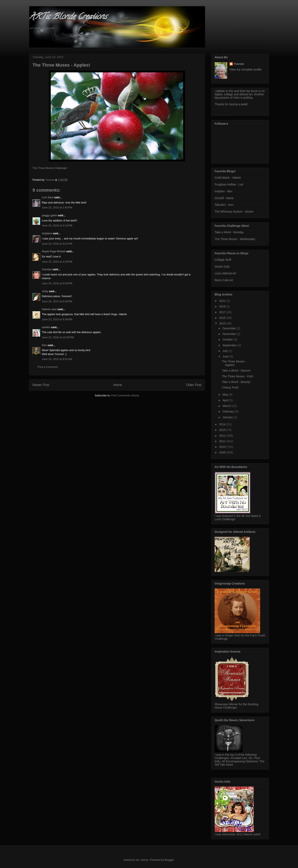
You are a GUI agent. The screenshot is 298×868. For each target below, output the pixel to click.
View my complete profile (246, 69)
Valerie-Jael (49, 309)
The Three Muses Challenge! (50, 168)
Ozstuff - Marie (224, 198)
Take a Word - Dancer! (236, 371)
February (229, 411)
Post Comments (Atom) (125, 395)
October (228, 340)
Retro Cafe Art (224, 280)
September (230, 345)
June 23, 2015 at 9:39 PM (57, 319)
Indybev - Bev (223, 191)
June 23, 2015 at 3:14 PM (57, 225)
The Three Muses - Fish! (238, 376)
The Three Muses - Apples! (234, 363)
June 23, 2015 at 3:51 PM (57, 244)
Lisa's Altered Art (225, 273)
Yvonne (239, 64)
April (226, 400)
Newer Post (41, 385)
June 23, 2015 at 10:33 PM (58, 337)
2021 (223, 301)
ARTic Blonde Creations (68, 17)
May (226, 395)
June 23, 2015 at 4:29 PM (57, 262)
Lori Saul (48, 197)
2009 (223, 452)
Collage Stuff (223, 260)
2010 (223, 447)
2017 (223, 312)
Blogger (169, 860)
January (228, 417)
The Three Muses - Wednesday (235, 239)
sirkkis (46, 327)
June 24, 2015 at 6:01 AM (57, 359)
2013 (223, 430)
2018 (223, 306)
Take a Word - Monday (229, 232)
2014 (223, 424)
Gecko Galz (222, 267)
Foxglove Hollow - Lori (229, 184)
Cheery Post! (230, 387)
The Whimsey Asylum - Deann (234, 212)
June (226, 356)
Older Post (194, 385)
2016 (223, 318)
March (227, 406)
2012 (223, 436)
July (225, 351)
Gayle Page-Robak (54, 251)
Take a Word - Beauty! (236, 382)
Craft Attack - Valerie (228, 178)
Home (118, 385)
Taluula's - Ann (224, 205)
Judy (45, 291)
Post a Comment (48, 367)
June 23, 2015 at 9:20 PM (57, 301)
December (230, 328)
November (230, 334)
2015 (223, 323)
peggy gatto (49, 215)
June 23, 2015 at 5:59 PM (57, 283)
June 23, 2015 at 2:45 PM (57, 207)
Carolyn (47, 269)
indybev (47, 233)
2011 (223, 441)
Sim (44, 345)
